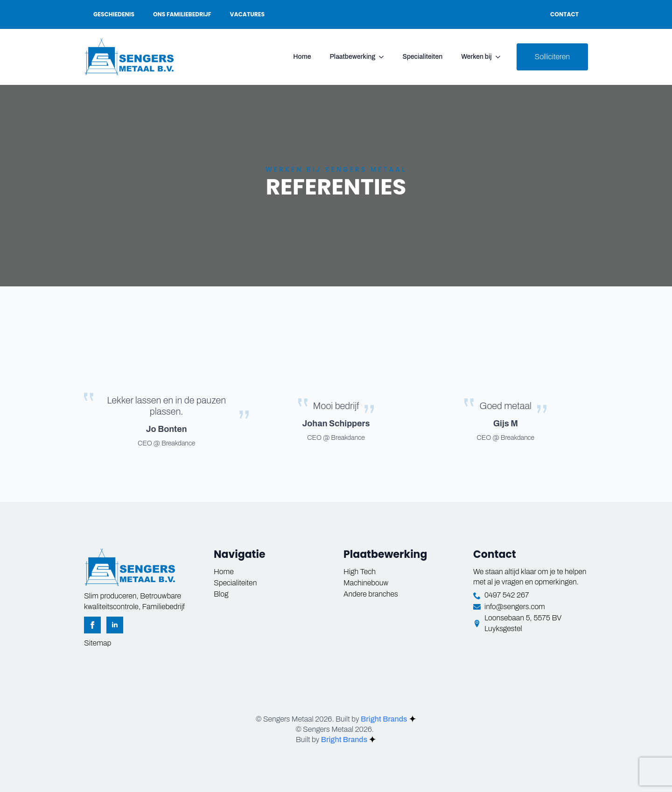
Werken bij (476, 57)
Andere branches (371, 594)
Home (302, 57)
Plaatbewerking (352, 57)
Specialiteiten (422, 57)
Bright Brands (388, 719)
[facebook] (92, 625)
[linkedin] (115, 625)
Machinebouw (366, 583)
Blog (221, 594)
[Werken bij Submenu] (501, 57)
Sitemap (98, 643)
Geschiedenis (114, 14)
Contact (564, 14)
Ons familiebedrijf (182, 14)
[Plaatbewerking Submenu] (384, 57)
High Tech (360, 572)
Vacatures (247, 14)
